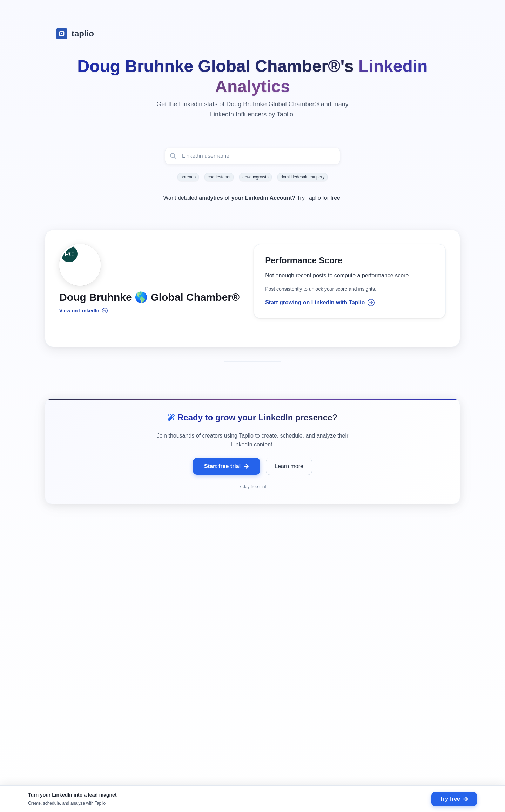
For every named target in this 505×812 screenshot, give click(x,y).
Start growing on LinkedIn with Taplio (320, 303)
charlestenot (219, 177)
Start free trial (227, 467)
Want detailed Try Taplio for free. (253, 198)
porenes (188, 177)
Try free (454, 799)
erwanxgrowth (255, 177)
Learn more (289, 467)
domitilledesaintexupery (302, 177)
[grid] (252, 676)
